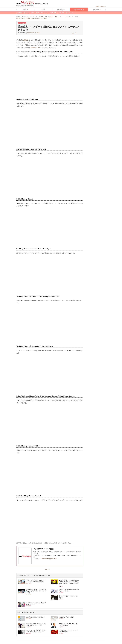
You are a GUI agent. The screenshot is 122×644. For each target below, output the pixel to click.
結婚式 (26, 40)
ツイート (74, 33)
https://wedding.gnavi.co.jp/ (49, 559)
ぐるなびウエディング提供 (33, 33)
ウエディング (35, 48)
